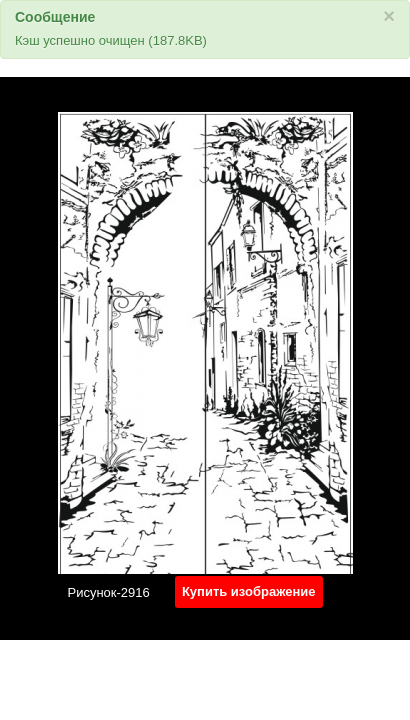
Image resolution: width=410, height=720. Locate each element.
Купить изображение (249, 591)
